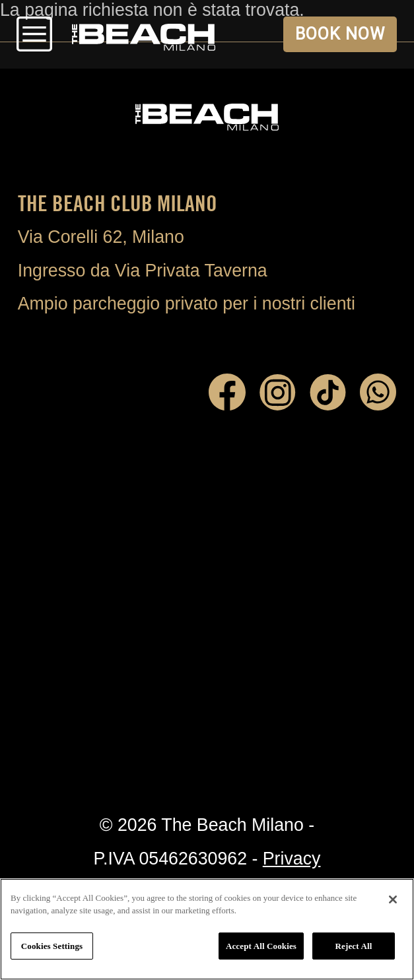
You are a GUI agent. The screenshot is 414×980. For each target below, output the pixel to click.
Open (34, 34)
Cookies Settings (52, 946)
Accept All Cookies (261, 946)
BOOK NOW (340, 34)
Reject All (354, 946)
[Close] (393, 899)
